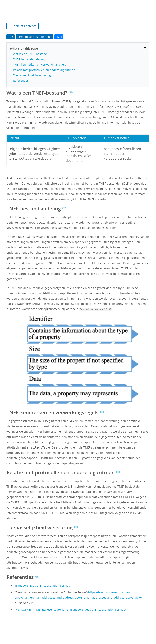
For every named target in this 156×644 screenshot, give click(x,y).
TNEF (59, 37)
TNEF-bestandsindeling (29, 59)
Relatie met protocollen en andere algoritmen (44, 70)
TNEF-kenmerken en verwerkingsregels (40, 65)
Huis (11, 37)
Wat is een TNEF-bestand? (31, 54)
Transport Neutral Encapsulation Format (42, 586)
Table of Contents (23, 26)
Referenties (21, 81)
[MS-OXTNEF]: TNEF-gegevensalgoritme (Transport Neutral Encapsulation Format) (70, 610)
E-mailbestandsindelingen (35, 37)
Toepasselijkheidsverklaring (32, 75)
